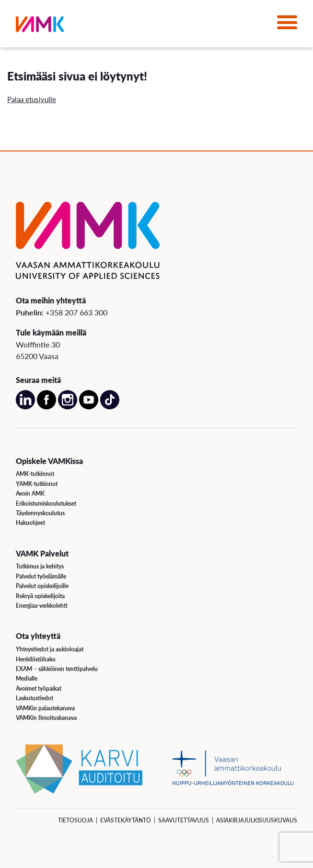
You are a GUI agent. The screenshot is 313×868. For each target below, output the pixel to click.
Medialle (27, 678)
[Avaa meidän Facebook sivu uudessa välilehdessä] (46, 407)
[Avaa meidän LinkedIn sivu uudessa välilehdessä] (25, 407)
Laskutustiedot (35, 698)
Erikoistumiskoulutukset (46, 503)
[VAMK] (40, 26)
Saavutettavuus (184, 820)
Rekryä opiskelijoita (40, 596)
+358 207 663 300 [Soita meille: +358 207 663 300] (76, 312)
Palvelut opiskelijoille (42, 586)
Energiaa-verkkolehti (42, 606)
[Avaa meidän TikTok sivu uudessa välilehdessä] (110, 407)
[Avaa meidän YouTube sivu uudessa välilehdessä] (89, 407)
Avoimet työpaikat (39, 689)
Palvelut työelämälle (41, 576)
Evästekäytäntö (126, 820)
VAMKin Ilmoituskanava (46, 718)
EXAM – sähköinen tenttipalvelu (57, 669)
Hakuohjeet (30, 523)
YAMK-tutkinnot (37, 484)
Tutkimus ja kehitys (40, 566)
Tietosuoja (75, 820)
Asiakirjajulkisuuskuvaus (257, 820)
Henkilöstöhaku (36, 659)
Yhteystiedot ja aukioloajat (50, 649)
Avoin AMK (30, 493)
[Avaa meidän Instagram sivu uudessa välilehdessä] (68, 407)
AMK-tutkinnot (35, 474)
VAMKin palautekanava (45, 708)
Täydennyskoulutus (40, 513)
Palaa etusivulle (32, 99)
